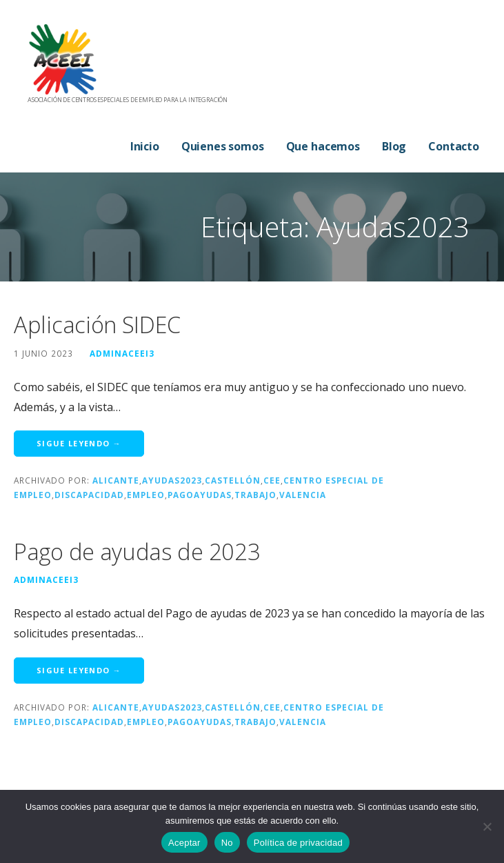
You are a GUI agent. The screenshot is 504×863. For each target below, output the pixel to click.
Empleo (146, 495)
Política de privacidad (298, 843)
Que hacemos (323, 146)
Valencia (303, 495)
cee (272, 480)
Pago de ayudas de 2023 (137, 552)
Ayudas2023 (172, 480)
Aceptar (184, 843)
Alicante (116, 480)
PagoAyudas (200, 495)
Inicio (145, 146)
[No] (487, 826)
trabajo (255, 495)
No (227, 843)
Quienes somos (223, 146)
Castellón (233, 480)
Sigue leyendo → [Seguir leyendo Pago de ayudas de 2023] (79, 670)
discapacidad (89, 495)
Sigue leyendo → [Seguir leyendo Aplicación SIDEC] (79, 443)
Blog (394, 146)
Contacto (454, 146)
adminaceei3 (122, 353)
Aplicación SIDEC (97, 325)
